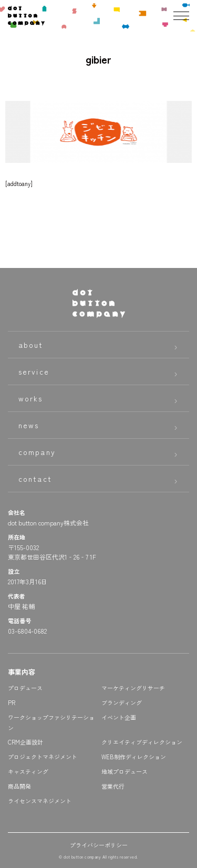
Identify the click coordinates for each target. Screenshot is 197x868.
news (29, 425)
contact (35, 479)
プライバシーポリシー (99, 845)
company (37, 452)
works (31, 398)
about (31, 345)
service (34, 371)
